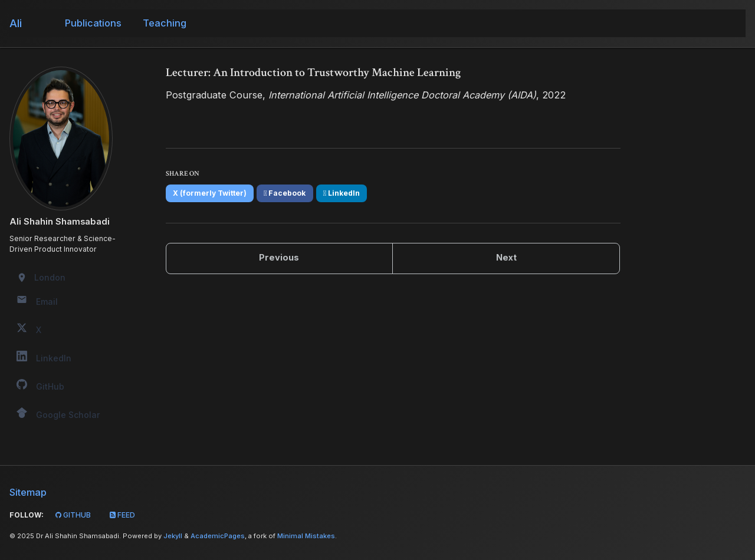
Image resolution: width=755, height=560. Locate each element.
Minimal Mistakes (306, 536)
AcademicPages (218, 536)
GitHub (72, 515)
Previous (279, 258)
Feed (122, 515)
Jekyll (173, 536)
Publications (93, 23)
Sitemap (28, 492)
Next (506, 258)
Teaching (165, 23)
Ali (16, 23)
